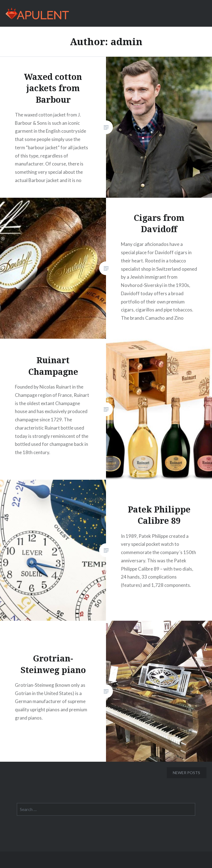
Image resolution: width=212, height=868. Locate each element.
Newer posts (186, 773)
